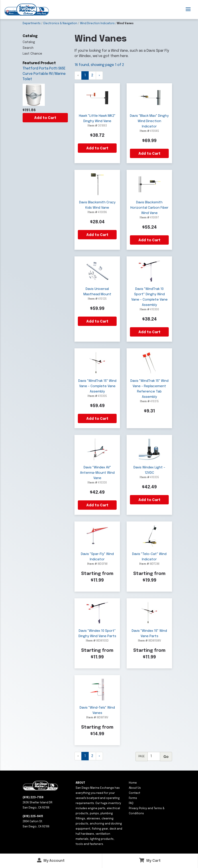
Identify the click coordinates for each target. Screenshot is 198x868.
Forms (133, 798)
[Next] (99, 75)
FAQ (131, 803)
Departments (32, 24)
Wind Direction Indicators (97, 24)
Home (133, 783)
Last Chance (32, 54)
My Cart (150, 860)
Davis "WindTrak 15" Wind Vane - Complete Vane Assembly (97, 386)
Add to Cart (45, 118)
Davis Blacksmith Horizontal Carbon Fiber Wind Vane (149, 208)
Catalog (29, 42)
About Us (135, 788)
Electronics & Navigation (60, 24)
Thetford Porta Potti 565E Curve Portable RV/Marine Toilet (44, 74)
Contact (134, 793)
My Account (51, 860)
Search (28, 48)
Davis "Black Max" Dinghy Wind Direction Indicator (149, 121)
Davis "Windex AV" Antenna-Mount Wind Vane (97, 473)
